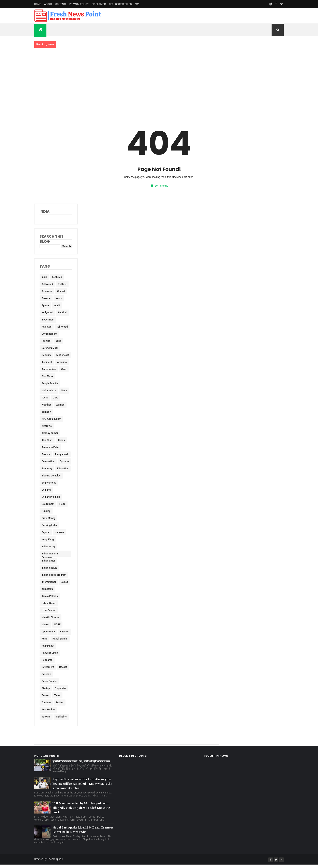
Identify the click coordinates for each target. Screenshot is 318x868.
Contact (61, 4)
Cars (64, 369)
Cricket (61, 291)
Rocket (63, 667)
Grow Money (48, 518)
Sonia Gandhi (49, 681)
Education (63, 469)
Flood (62, 504)
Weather (46, 405)
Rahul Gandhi (60, 639)
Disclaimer (99, 4)
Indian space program (54, 575)
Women (60, 405)
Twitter (60, 703)
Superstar (61, 688)
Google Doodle (50, 383)
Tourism (46, 703)
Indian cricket (49, 568)
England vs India (51, 497)
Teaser (45, 695)
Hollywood (47, 313)
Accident (47, 362)
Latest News (49, 603)
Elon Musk (47, 376)
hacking (46, 717)
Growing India (49, 525)
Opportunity (48, 632)
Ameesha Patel (50, 447)
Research (47, 660)
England (46, 490)
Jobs (58, 341)
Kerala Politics (50, 596)
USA (55, 398)
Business (47, 291)
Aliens (61, 440)
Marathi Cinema (50, 617)
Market (45, 625)
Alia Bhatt (47, 440)
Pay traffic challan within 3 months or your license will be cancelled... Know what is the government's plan (82, 784)
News (59, 298)
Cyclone (64, 461)
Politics (62, 284)
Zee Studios (48, 710)
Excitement (48, 504)
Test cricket (63, 355)
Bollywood (47, 284)
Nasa (64, 391)
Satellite (46, 674)
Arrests (46, 454)
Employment (49, 483)
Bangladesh (62, 454)
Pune (45, 639)
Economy (47, 469)
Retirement (48, 667)
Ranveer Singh (50, 653)
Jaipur (64, 582)
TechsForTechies (120, 4)
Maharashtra (49, 391)
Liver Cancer (49, 610)
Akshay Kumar (50, 433)
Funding (46, 511)
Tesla (45, 398)
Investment (48, 320)
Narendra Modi (50, 348)
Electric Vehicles (51, 476)
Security (46, 355)
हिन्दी (137, 4)
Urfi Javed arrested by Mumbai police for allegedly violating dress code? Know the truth (81, 808)
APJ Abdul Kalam (51, 419)
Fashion (46, 341)
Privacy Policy (79, 4)
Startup (46, 688)
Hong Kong (48, 539)
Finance (46, 298)
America (62, 362)
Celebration (48, 461)
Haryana (59, 532)
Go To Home (159, 185)
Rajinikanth (48, 646)
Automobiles (49, 369)
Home (38, 4)
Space (45, 305)
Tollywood (62, 327)
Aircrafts (47, 426)
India (44, 277)
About (48, 4)
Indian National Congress (50, 554)
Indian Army (48, 547)
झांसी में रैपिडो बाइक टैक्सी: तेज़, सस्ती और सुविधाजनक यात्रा (81, 761)
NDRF (57, 625)
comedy (46, 412)
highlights (61, 717)
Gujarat (46, 532)
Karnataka (47, 589)
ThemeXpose (55, 859)
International (49, 582)
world (57, 305)
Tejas (57, 695)
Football (63, 313)
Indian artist (48, 561)
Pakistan (47, 327)
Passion (64, 632)
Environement (49, 334)
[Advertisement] (159, 82)
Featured (57, 277)
